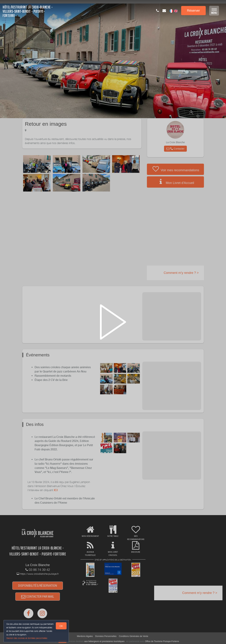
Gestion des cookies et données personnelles (27, 638)
